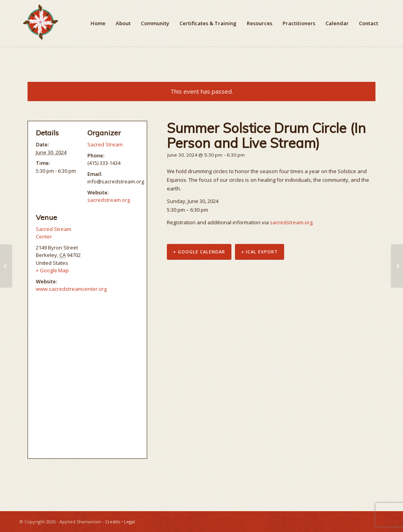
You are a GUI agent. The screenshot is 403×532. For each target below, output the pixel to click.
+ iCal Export (260, 252)
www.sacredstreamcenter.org (71, 289)
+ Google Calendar (199, 252)
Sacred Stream (105, 144)
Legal (129, 522)
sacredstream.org (109, 200)
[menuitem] (98, 23)
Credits (113, 522)
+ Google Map (52, 270)
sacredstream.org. (292, 222)
